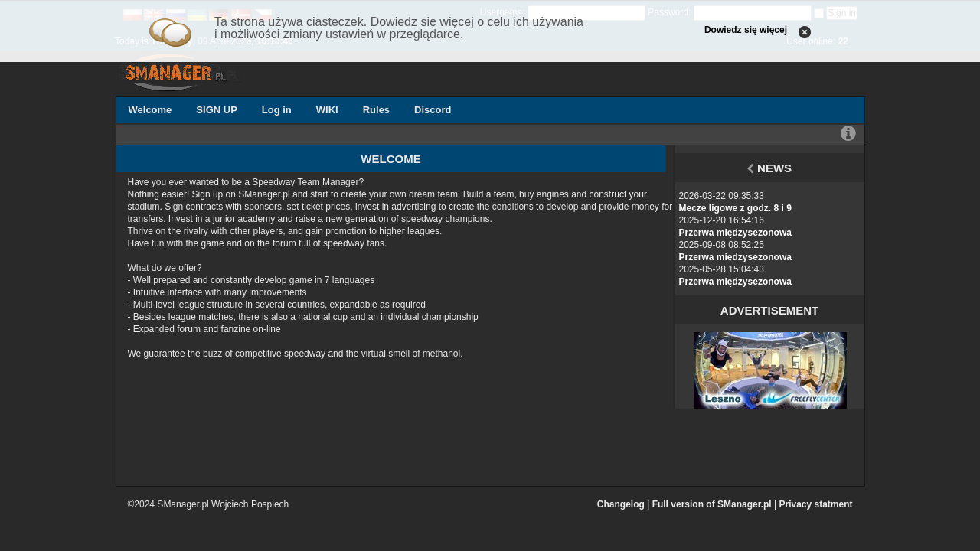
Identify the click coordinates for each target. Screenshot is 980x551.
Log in (277, 110)
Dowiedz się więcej (746, 30)
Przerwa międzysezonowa (735, 233)
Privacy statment (815, 504)
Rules (376, 110)
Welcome (150, 110)
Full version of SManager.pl (712, 504)
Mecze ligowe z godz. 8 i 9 (735, 208)
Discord (433, 110)
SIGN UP (216, 110)
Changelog (621, 504)
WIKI (327, 110)
